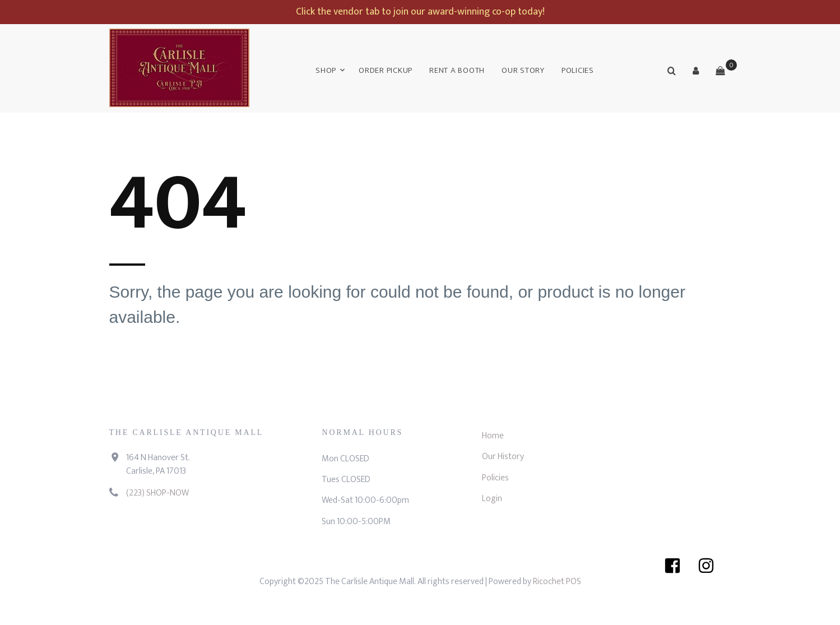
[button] (696, 71)
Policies (578, 70)
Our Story (523, 70)
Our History (503, 457)
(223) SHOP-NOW (157, 493)
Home (493, 436)
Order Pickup (386, 70)
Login (492, 499)
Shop (326, 70)
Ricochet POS (557, 582)
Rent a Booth (457, 70)
